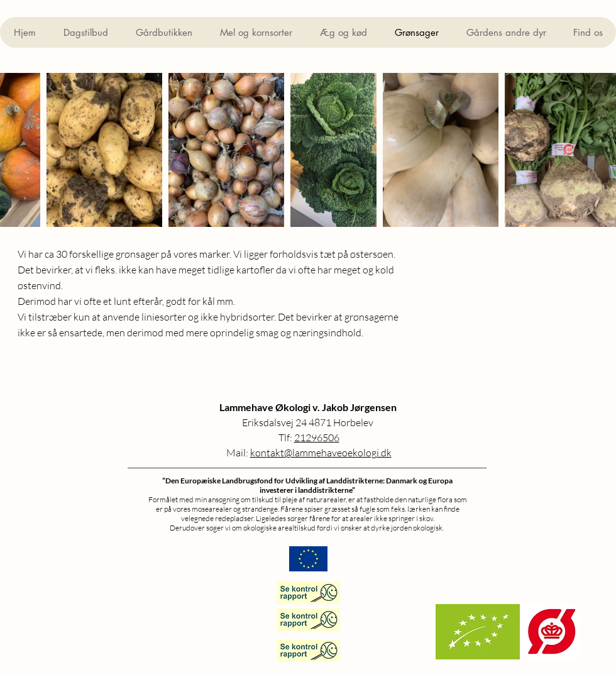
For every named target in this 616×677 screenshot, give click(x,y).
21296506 (317, 438)
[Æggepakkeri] (308, 651)
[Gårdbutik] (308, 593)
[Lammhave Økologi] (308, 620)
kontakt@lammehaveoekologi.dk (321, 453)
